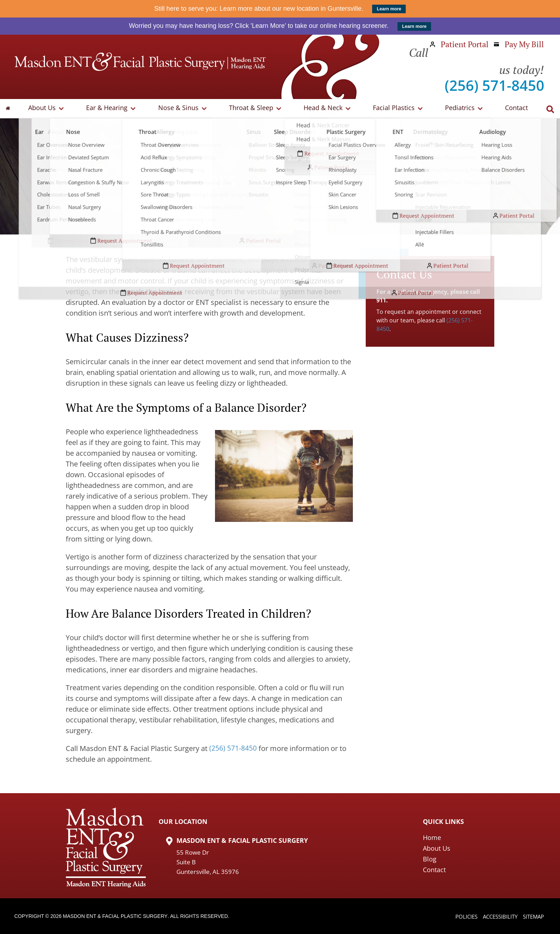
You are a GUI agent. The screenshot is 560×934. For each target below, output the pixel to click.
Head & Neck (324, 109)
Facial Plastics (392, 109)
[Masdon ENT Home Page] (140, 62)
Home (432, 837)
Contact (511, 109)
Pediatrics (456, 109)
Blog (430, 859)
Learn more (389, 9)
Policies (461, 917)
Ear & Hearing (114, 109)
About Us (52, 109)
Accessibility (497, 917)
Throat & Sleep (254, 109)
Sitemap (532, 917)
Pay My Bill (519, 44)
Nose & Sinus (183, 109)
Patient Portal (459, 44)
